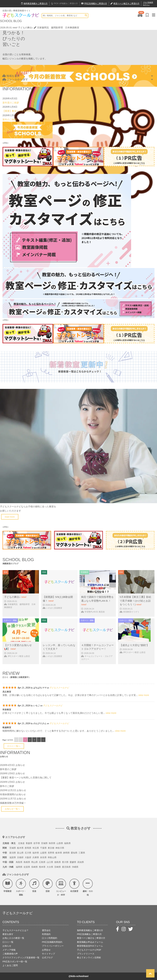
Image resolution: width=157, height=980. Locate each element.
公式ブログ (47, 958)
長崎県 (34, 867)
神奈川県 (60, 848)
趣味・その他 (88, 887)
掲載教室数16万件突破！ (13, 803)
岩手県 (37, 843)
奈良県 (43, 857)
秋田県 (52, 843)
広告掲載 (94, 4)
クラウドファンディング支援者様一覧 (21, 958)
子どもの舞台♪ (26, 28)
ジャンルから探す (15, 79)
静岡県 (66, 853)
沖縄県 (75, 867)
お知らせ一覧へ (12, 809)
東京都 (51, 848)
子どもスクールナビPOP (89, 950)
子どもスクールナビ (59, 688)
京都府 (20, 857)
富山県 (20, 853)
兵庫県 (36, 857)
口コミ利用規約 (50, 938)
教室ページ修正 (125, 4)
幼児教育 (74, 886)
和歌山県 (52, 857)
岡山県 (34, 862)
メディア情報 (9, 950)
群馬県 (28, 848)
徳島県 (58, 862)
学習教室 (8, 886)
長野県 (51, 853)
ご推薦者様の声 (10, 954)
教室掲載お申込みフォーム (90, 942)
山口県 (50, 862)
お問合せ (46, 950)
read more (10, 517)
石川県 (28, 853)
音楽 (34, 886)
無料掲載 (34, 4)
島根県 (27, 862)
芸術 (48, 886)
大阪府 (28, 857)
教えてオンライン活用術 (89, 958)
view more (144, 695)
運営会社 (46, 930)
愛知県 (74, 853)
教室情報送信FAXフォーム (90, 946)
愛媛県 (73, 862)
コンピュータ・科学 (61, 887)
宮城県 (44, 843)
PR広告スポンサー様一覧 (15, 962)
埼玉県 (36, 848)
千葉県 (43, 848)
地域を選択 (11, 76)
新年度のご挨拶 (11, 103)
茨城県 (13, 848)
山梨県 (43, 853)
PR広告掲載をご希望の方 (89, 934)
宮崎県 (58, 867)
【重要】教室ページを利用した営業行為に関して (28, 111)
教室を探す (8, 934)
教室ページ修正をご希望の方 (91, 938)
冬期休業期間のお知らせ (13, 794)
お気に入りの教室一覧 (13, 938)
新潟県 (13, 853)
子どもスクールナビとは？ (16, 930)
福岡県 (19, 867)
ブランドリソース (86, 954)
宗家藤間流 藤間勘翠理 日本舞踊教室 (57, 28)
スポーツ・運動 (21, 887)
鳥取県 (19, 862)
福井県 (36, 853)
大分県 (50, 867)
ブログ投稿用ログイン (148, 4)
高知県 (81, 862)
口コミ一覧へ (14, 746)
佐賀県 (27, 867)
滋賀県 (13, 857)
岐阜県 (59, 853)
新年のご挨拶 (10, 119)
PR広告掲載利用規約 (52, 942)
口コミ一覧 (8, 942)
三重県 (82, 853)
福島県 (67, 843)
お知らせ (20, 765)
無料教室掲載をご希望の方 (90, 930)
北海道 (21, 843)
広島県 (42, 862)
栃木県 (20, 848)
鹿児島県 (66, 867)
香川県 (65, 862)
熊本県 (42, 867)
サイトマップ (48, 954)
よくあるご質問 (10, 965)
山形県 (60, 843)
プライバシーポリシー (53, 946)
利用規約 (46, 934)
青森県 (29, 843)
